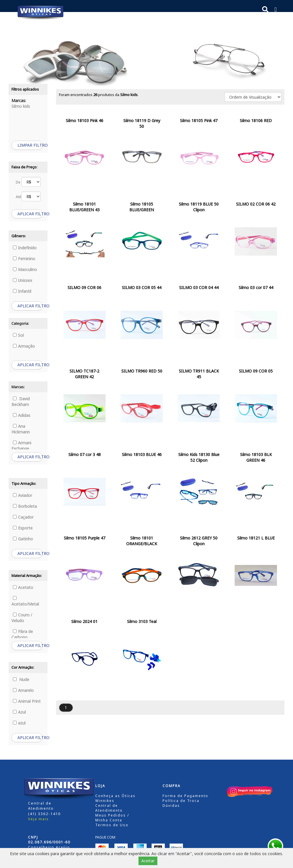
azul (19, 723)
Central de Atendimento (109, 808)
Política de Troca (181, 801)
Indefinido (25, 248)
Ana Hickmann (21, 429)
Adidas (22, 415)
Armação (24, 346)
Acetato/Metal (25, 601)
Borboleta (25, 506)
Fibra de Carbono (22, 634)
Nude (21, 679)
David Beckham (21, 402)
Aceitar (148, 861)
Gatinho (23, 539)
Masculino (25, 269)
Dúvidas (171, 806)
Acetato (23, 587)
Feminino (24, 259)
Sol (18, 335)
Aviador (22, 495)
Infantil (22, 291)
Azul (19, 712)
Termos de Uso (112, 825)
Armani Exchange (21, 446)
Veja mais (38, 819)
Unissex (22, 280)
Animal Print (27, 701)
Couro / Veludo (22, 618)
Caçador (23, 517)
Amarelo (23, 690)
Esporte (23, 528)
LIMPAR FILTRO (30, 145)
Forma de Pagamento (185, 796)
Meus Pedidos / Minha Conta (112, 818)
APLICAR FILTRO (30, 214)
